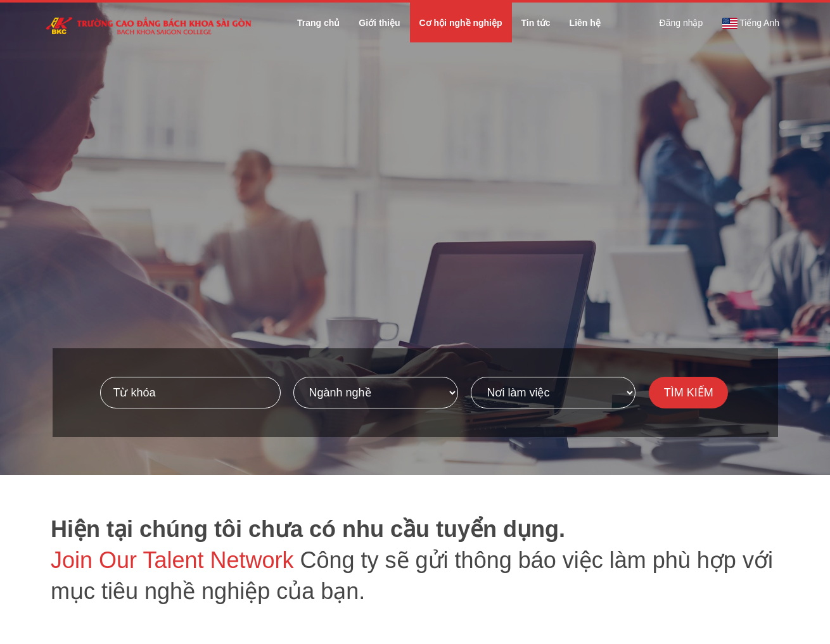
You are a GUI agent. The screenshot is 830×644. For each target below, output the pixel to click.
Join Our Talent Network (172, 560)
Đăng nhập (681, 23)
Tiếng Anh (750, 23)
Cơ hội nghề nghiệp (461, 23)
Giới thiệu (379, 23)
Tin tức (536, 23)
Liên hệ (585, 23)
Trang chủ (318, 23)
